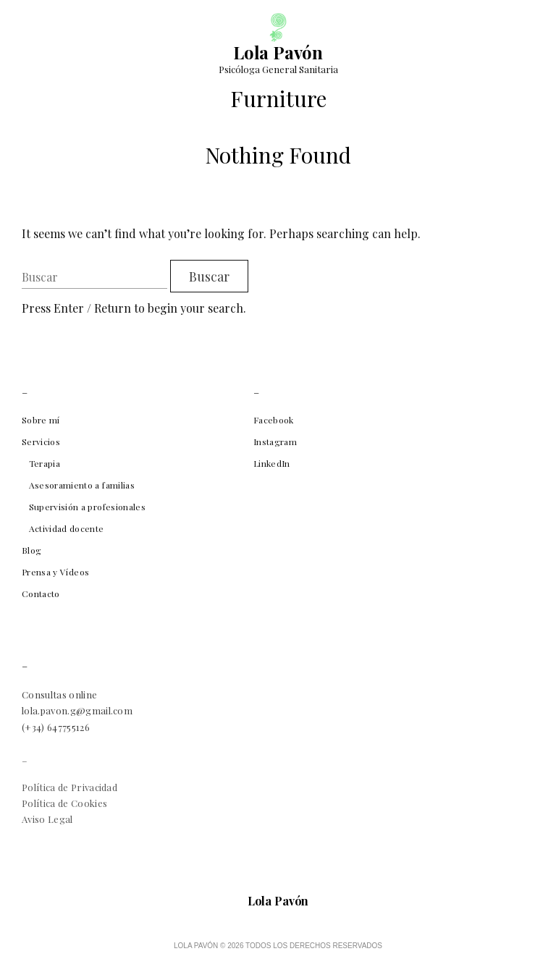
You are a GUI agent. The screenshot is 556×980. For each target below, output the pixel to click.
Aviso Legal (47, 819)
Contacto (41, 594)
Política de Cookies (64, 803)
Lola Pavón (278, 52)
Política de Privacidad (69, 787)
